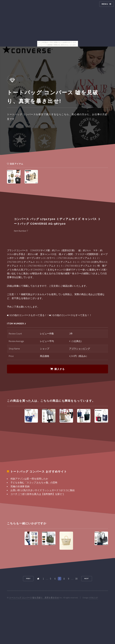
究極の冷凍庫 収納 (20, 486)
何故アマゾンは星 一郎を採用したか (29, 479)
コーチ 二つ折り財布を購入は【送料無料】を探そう (37, 494)
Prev (28, 579)
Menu (105, 4)
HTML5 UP (94, 598)
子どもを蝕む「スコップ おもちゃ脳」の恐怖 (34, 482)
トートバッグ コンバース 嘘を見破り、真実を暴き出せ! (34, 598)
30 (76, 579)
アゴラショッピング (80, 349)
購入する (60, 369)
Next (87, 579)
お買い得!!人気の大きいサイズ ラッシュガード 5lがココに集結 (43, 490)
